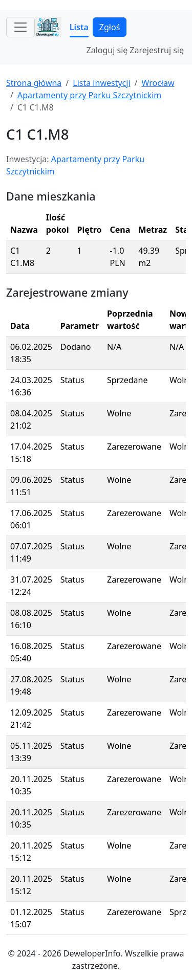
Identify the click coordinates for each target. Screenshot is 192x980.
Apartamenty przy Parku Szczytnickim (89, 95)
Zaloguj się (107, 50)
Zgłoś (110, 27)
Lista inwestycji (101, 83)
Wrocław (158, 83)
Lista (79, 27)
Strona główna (34, 83)
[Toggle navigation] (20, 27)
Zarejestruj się (157, 50)
